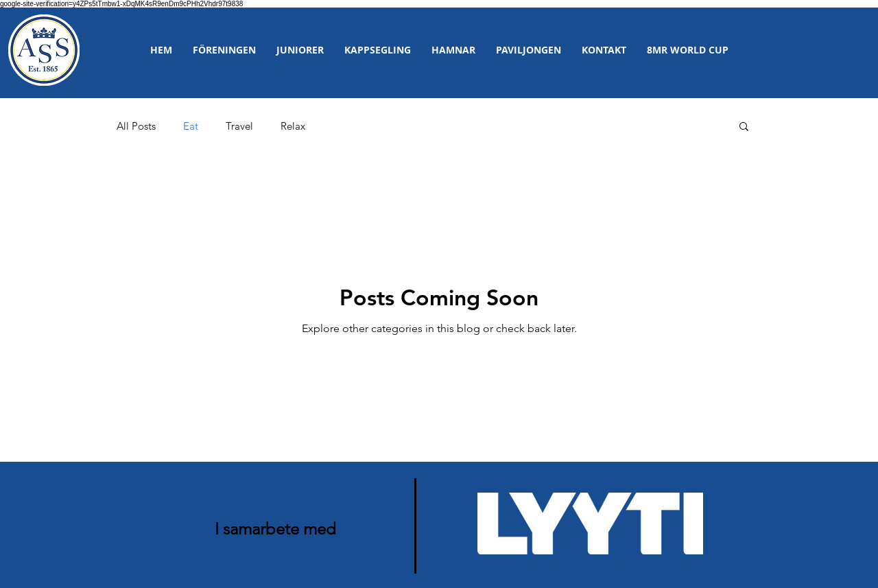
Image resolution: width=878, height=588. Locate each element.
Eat (191, 126)
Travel (239, 126)
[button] (224, 50)
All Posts (136, 126)
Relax (293, 126)
